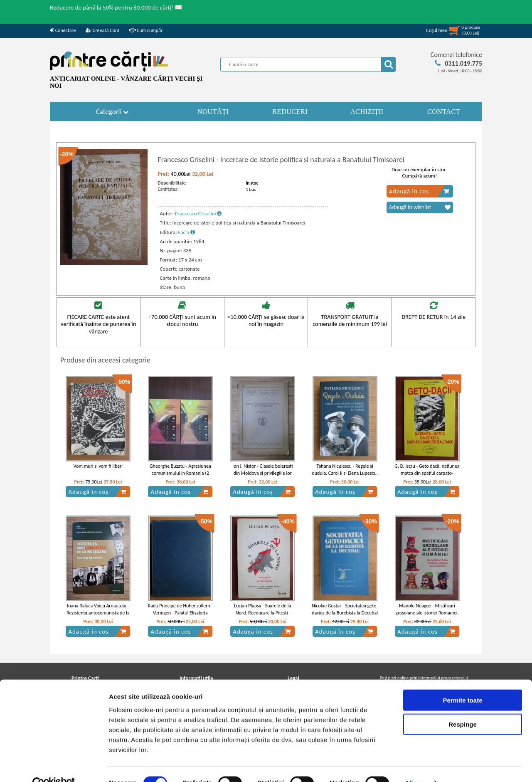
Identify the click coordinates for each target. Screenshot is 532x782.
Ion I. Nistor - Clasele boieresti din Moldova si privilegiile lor (262, 470)
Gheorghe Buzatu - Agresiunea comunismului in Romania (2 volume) (180, 473)
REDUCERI (290, 112)
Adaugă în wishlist (420, 207)
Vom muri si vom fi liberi (98, 466)
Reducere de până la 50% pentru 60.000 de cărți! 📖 (116, 7)
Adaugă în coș (419, 191)
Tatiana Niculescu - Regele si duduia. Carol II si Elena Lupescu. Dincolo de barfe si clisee (345, 473)
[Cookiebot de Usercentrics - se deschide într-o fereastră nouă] (54, 766)
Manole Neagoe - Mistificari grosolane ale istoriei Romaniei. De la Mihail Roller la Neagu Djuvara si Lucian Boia (427, 616)
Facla (187, 232)
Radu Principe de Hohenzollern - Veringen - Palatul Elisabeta (180, 609)
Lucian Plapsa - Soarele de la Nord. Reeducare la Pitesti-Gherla (262, 613)
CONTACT (444, 112)
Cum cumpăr (146, 30)
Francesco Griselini (198, 213)
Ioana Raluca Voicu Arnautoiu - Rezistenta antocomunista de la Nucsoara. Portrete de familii (98, 613)
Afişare (416, 766)
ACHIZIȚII (367, 112)
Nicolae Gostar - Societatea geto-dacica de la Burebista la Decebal (345, 609)
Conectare (63, 30)
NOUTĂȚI (213, 112)
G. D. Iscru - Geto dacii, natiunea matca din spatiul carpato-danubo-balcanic (427, 473)
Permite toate (462, 682)
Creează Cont (102, 30)
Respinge (463, 707)
